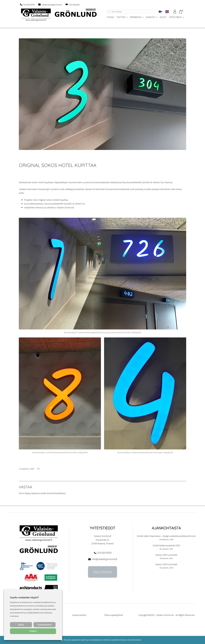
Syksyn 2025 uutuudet (166, 555)
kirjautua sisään (39, 493)
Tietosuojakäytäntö (113, 615)
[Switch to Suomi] (160, 12)
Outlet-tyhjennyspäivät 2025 (166, 545)
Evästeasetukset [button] (45, 625)
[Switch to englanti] (167, 12)
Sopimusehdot (79, 615)
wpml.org (84, 640)
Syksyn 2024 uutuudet (166, 564)
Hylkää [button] (21, 625)
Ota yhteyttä (74, 5)
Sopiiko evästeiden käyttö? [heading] (24, 597)
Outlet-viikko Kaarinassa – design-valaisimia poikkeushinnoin (166, 536)
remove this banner (134, 640)
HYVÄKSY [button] (33, 631)
